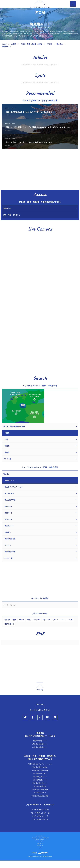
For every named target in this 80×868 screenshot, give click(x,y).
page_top (40, 694)
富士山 (22, 627)
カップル (37, 627)
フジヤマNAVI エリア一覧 (40, 817)
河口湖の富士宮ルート (40, 790)
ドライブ (47, 627)
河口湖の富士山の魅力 (40, 774)
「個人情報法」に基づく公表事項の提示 (40, 845)
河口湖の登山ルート (40, 781)
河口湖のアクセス (40, 800)
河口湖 (7, 627)
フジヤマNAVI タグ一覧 (40, 823)
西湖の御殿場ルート (40, 748)
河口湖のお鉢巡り (40, 794)
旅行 (29, 627)
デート (64, 627)
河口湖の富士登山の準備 (40, 778)
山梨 (71, 627)
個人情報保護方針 (40, 843)
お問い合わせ (40, 851)
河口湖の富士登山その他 (40, 803)
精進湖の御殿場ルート (40, 751)
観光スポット (10, 631)
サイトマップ (40, 853)
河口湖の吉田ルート (40, 784)
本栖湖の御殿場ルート (40, 754)
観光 (15, 627)
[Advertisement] (40, 178)
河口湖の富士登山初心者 (40, 797)
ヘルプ (40, 849)
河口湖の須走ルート (40, 787)
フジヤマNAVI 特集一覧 (40, 827)
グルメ (56, 627)
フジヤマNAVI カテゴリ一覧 (40, 820)
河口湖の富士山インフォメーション (40, 771)
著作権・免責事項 (40, 847)
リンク (40, 855)
